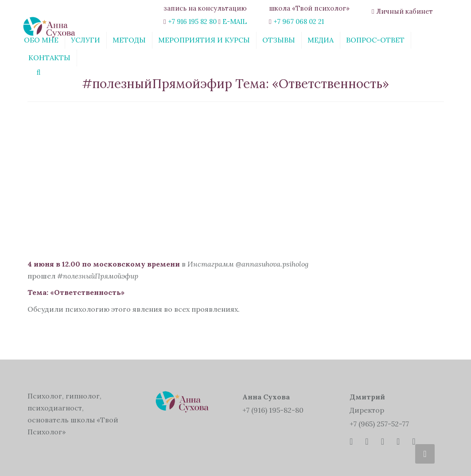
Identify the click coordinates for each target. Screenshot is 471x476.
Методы (129, 40)
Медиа (321, 40)
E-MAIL (235, 21)
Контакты (49, 58)
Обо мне (41, 40)
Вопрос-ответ (375, 40)
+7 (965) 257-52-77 (379, 424)
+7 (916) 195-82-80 (273, 410)
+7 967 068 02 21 (299, 21)
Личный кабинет (405, 11)
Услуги (86, 40)
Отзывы (279, 40)
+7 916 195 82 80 (192, 21)
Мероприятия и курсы (204, 40)
